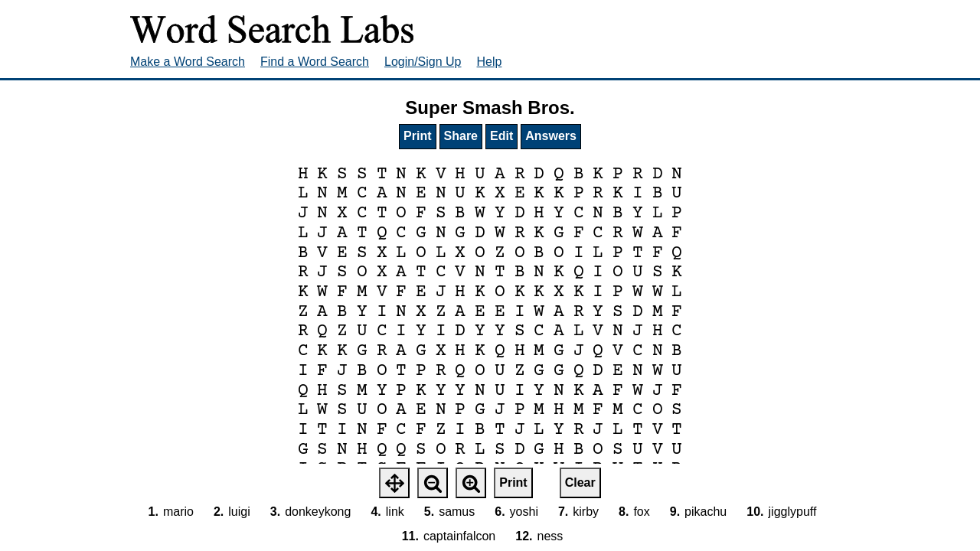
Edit (501, 136)
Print (417, 136)
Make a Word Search (188, 62)
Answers (551, 136)
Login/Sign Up (423, 62)
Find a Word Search (315, 62)
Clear (580, 483)
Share (461, 136)
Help (490, 62)
